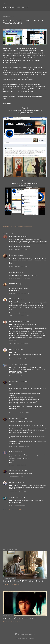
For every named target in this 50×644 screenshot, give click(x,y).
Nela (11, 452)
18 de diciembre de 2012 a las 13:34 (19, 413)
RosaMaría (13, 482)
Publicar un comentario (12, 510)
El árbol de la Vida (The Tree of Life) (23, 581)
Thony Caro (13, 365)
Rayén (11, 349)
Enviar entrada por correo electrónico (22, 226)
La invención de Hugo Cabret (20, 618)
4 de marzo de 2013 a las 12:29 (18, 492)
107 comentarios (16, 622)
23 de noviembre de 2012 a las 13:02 (19, 278)
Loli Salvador (14, 236)
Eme (11, 255)
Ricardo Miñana (15, 321)
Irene (11, 284)
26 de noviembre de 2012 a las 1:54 (19, 293)
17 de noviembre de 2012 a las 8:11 (19, 249)
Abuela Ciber (14, 382)
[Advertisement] (25, 530)
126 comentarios (16, 584)
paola (11, 272)
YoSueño (12, 497)
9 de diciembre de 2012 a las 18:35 (19, 359)
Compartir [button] (6, 226)
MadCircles (31, 638)
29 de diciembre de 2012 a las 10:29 (19, 446)
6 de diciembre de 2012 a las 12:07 (19, 344)
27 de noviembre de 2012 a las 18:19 (19, 316)
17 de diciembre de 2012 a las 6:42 (19, 376)
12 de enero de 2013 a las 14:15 (17, 465)
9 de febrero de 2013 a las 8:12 (18, 477)
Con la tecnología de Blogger (25, 634)
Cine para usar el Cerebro (16, 7)
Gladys (12, 299)
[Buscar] (46, 3)
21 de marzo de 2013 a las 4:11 (18, 505)
